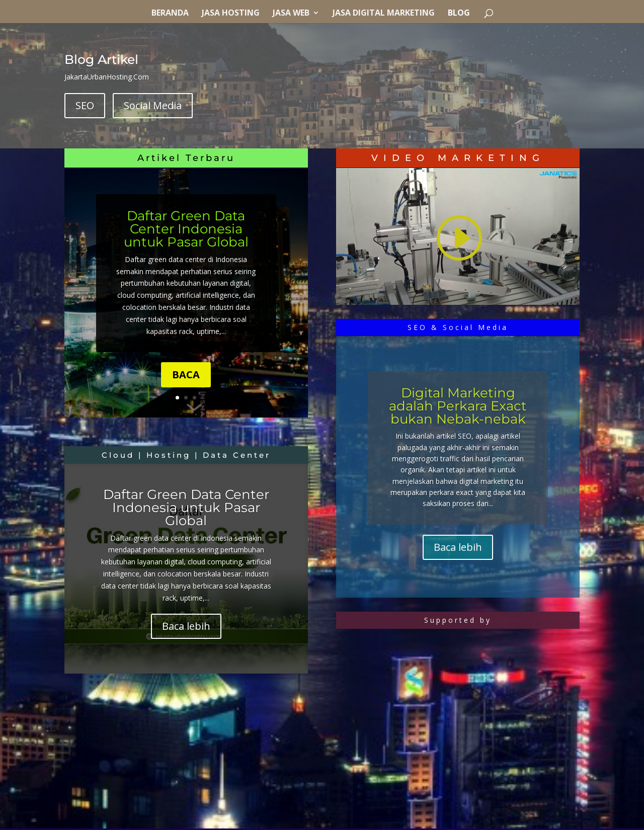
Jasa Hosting (231, 14)
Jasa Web (291, 14)
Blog (459, 14)
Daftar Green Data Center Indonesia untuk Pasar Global (186, 229)
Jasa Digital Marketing (384, 14)
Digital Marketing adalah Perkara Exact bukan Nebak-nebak (458, 406)
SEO (85, 105)
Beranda (170, 14)
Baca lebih (186, 626)
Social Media (153, 105)
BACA (186, 375)
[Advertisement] (186, 758)
